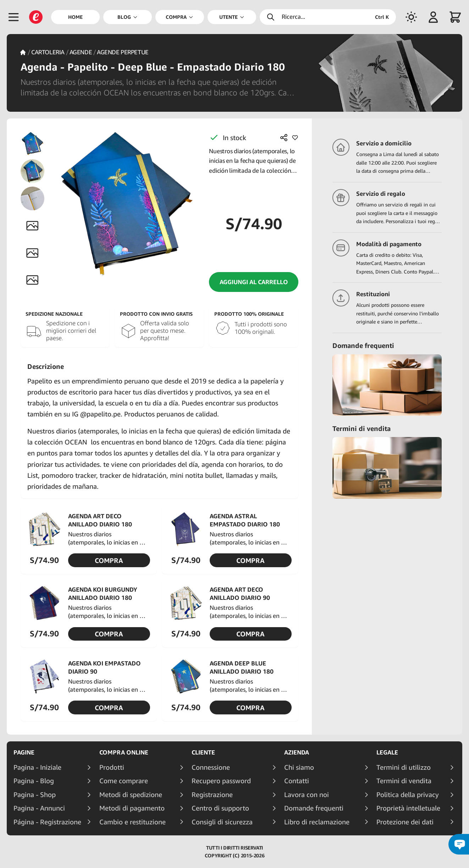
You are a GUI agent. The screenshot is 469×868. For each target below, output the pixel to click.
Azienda (297, 752)
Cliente (203, 752)
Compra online (124, 752)
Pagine (24, 752)
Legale (387, 752)
